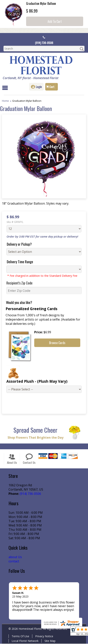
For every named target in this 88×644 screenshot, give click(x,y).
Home (5, 101)
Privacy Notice (43, 637)
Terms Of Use (20, 637)
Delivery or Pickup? (18, 244)
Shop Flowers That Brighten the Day (35, 438)
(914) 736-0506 (44, 43)
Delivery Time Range (18, 261)
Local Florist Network (24, 641)
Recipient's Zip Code (18, 283)
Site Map (49, 641)
